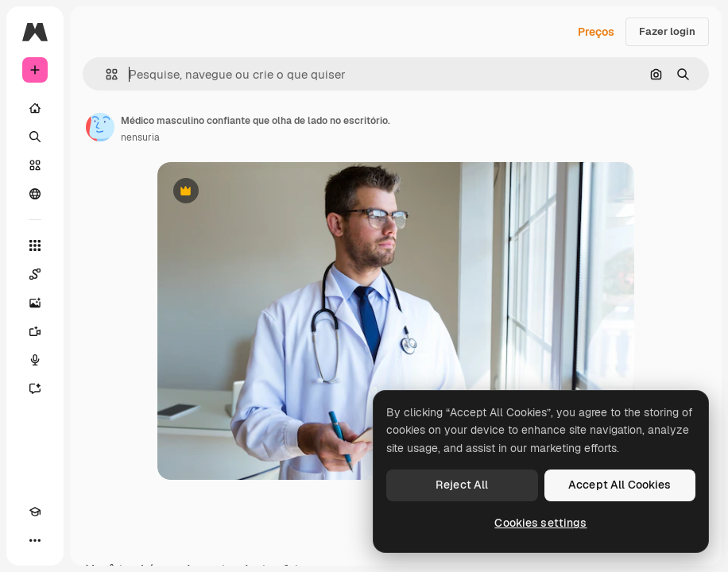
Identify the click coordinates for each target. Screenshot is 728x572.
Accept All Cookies (620, 485)
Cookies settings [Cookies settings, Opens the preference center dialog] (540, 523)
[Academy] (35, 512)
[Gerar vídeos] (35, 331)
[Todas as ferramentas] (35, 245)
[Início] (35, 108)
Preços (596, 32)
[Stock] (35, 165)
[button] (105, 74)
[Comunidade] (35, 194)
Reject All (462, 485)
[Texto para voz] (35, 360)
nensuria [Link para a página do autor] (140, 137)
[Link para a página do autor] (100, 127)
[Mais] (35, 540)
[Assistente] (35, 388)
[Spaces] (35, 274)
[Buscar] (35, 137)
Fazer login (667, 31)
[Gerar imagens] (35, 303)
